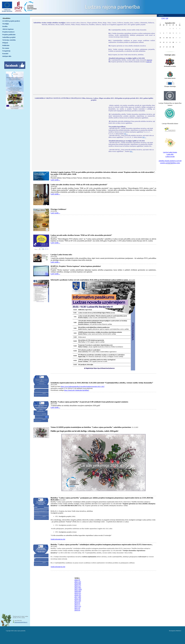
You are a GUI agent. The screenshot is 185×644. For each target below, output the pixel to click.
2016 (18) (78, 599)
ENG (163, 18)
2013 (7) (77, 605)
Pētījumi (5, 43)
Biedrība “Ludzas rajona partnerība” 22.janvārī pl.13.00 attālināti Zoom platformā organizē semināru (89, 402)
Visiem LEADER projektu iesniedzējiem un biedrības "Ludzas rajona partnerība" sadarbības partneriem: (91, 427)
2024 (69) (78, 584)
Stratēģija (6, 24)
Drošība (5, 26)
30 (173, 47)
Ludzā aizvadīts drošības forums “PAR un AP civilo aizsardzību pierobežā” (79, 185)
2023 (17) (78, 586)
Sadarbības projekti (9, 37)
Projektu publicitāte (9, 35)
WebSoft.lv (179, 631)
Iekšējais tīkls (7, 56)
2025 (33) (78, 582)
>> (180, 23)
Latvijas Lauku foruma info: (61, 255)
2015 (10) (78, 601)
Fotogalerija (6, 51)
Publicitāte (6, 45)
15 (170, 38)
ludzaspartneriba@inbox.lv (21, 622)
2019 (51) (78, 593)
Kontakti (5, 54)
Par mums (6, 48)
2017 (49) (78, 597)
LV (167, 18)
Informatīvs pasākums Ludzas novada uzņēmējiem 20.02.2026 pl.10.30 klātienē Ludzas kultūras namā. (89, 280)
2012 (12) (78, 606)
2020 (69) (78, 591)
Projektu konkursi (8, 32)
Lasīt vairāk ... (55, 180)
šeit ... (126, 134)
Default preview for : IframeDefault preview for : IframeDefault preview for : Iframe (70, 60)
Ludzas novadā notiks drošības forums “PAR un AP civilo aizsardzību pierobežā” (81, 235)
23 (173, 42)
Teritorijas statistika (9, 40)
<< (160, 23)
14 (167, 38)
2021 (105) (78, 589)
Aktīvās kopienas (8, 29)
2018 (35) (78, 595)
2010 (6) (77, 610)
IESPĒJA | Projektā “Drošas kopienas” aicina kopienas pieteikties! (76, 266)
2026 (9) (77, 580)
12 (160, 38)
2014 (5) (77, 603)
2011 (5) (77, 608)
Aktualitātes (6, 18)
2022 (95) (78, 588)
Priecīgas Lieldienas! (58, 209)
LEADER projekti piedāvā (11, 21)
